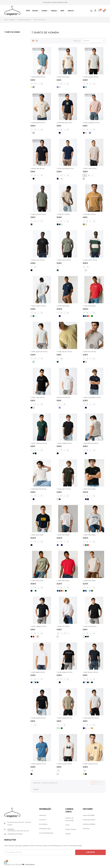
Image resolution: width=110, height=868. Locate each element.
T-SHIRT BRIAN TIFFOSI (38, 672)
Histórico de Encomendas (69, 819)
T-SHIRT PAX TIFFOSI (89, 352)
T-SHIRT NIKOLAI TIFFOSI (64, 123)
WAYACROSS (30, 865)
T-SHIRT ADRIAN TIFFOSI (64, 718)
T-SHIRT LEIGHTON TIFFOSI (39, 352)
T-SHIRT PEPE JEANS (63, 77)
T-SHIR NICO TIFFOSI (89, 214)
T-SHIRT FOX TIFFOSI (63, 214)
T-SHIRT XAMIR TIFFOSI (90, 764)
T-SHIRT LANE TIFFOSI (90, 169)
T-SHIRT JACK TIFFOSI (90, 627)
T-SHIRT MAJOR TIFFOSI (38, 718)
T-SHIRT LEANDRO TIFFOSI (91, 123)
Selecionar (94, 41)
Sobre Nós (42, 815)
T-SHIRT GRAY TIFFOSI (90, 260)
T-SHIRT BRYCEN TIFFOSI (91, 443)
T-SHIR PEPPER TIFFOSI (38, 77)
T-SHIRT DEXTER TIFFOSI (38, 214)
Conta (67, 825)
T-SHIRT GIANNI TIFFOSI (64, 443)
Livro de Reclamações (46, 833)
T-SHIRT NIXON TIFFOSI (38, 123)
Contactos (43, 820)
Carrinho (68, 834)
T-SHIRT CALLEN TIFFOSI (64, 764)
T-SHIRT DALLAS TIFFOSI (64, 352)
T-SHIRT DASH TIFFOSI (37, 260)
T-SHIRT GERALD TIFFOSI (64, 672)
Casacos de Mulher (89, 815)
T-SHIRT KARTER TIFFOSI (38, 764)
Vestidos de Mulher (89, 824)
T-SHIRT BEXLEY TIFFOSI (90, 672)
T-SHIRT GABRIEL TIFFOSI (38, 627)
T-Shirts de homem (12, 32)
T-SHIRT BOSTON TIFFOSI (38, 489)
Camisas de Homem (89, 820)
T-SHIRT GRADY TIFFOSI (38, 306)
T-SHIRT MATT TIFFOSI (64, 489)
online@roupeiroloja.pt (15, 834)
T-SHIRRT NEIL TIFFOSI (37, 169)
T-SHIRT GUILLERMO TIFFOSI (92, 398)
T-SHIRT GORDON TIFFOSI (39, 443)
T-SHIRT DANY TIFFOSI (64, 260)
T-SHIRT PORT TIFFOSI (37, 398)
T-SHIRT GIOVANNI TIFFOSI (65, 169)
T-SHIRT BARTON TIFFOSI (91, 718)
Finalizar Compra (71, 829)
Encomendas (43, 824)
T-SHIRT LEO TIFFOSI (63, 627)
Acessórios (86, 829)
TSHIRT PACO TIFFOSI (63, 398)
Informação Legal (45, 829)
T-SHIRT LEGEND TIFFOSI (91, 77)
